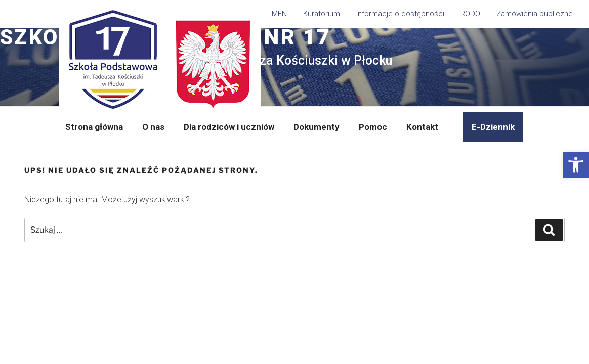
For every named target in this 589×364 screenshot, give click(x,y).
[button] (576, 165)
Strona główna (94, 127)
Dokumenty (317, 127)
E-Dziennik (493, 127)
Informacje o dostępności (400, 14)
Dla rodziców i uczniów (229, 127)
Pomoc (373, 127)
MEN (279, 14)
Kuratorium (322, 14)
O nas (153, 127)
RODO (470, 14)
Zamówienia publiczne (535, 14)
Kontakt (422, 127)
